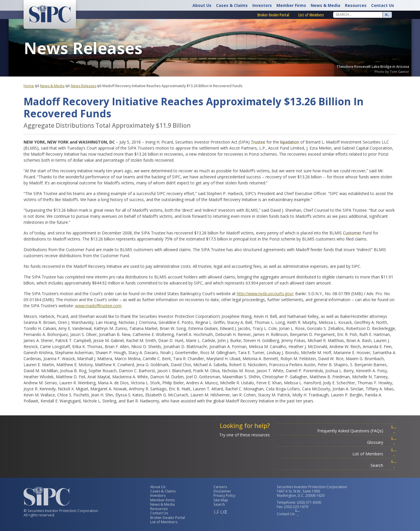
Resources (356, 5)
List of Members (311, 15)
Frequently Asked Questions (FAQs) (357, 431)
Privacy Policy (224, 495)
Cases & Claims (232, 5)
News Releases (84, 86)
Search (383, 465)
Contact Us (383, 5)
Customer (352, 233)
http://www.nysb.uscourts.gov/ (265, 294)
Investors (262, 5)
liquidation (290, 142)
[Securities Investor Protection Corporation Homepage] (50, 14)
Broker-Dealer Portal (273, 15)
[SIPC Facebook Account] (216, 512)
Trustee (258, 142)
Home (29, 86)
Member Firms (291, 5)
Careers (220, 487)
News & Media (325, 5)
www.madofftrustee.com (98, 306)
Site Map (221, 500)
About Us (202, 5)
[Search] (358, 15)
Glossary (382, 442)
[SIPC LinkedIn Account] (223, 512)
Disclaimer (222, 491)
